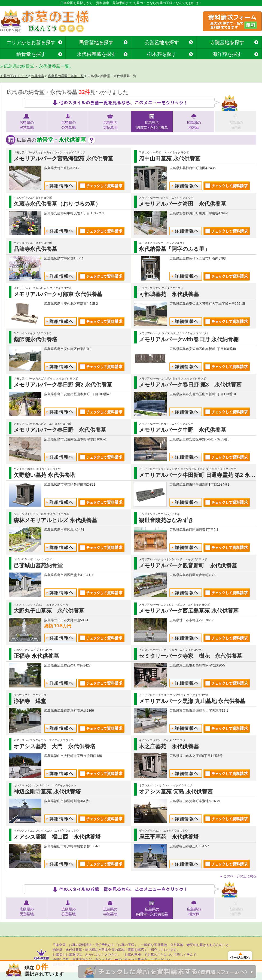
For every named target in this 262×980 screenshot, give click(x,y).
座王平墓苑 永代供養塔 (169, 837)
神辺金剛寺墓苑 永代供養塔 (47, 792)
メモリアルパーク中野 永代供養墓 (182, 430)
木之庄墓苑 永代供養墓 (169, 746)
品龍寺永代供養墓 (35, 249)
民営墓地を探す (96, 42)
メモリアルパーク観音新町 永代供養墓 (188, 565)
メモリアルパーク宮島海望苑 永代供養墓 (63, 159)
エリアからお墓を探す (31, 42)
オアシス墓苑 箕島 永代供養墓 (176, 792)
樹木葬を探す (162, 54)
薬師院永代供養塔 (35, 339)
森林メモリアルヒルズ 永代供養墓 (55, 520)
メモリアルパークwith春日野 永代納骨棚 (189, 339)
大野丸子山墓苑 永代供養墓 (49, 611)
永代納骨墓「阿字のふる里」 (174, 249)
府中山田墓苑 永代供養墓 (170, 159)
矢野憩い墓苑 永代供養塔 (44, 475)
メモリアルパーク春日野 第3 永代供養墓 (190, 385)
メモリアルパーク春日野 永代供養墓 (60, 430)
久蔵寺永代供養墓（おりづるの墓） (57, 204)
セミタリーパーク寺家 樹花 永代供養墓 (191, 656)
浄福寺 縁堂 (30, 701)
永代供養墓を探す (96, 54)
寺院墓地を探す (227, 42)
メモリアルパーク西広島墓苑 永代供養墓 (189, 611)
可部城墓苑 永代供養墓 (169, 294)
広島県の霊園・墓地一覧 (66, 76)
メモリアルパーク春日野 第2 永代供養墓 (63, 385)
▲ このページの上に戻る (238, 876)
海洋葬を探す (227, 54)
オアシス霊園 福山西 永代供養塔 (57, 837)
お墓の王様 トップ (14, 76)
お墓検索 (38, 76)
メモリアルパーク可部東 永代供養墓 (58, 294)
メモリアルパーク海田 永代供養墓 (182, 204)
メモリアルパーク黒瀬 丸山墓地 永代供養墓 (192, 701)
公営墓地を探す (162, 42)
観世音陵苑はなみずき (166, 520)
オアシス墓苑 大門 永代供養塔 (54, 746)
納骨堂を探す (31, 54)
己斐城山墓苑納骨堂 (38, 565)
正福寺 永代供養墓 (36, 656)
